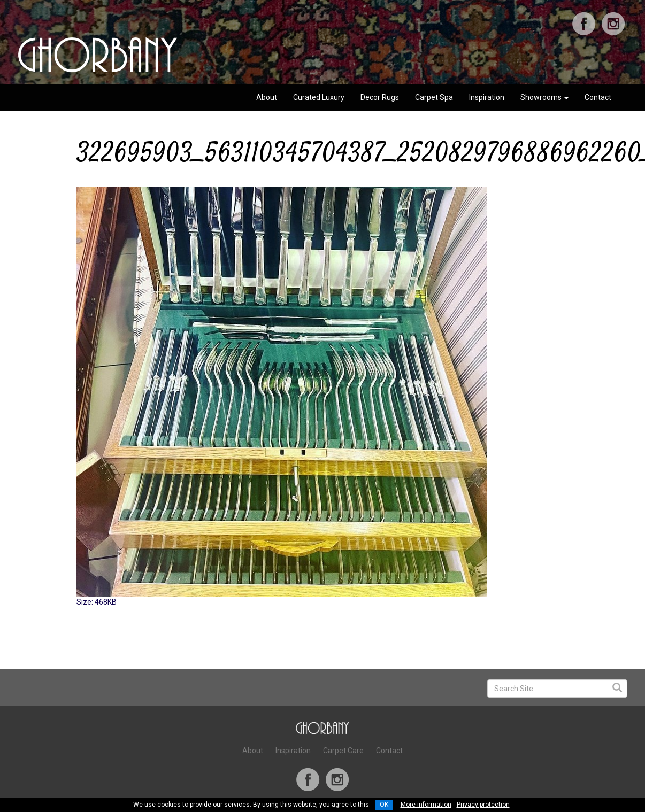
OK (384, 805)
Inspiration (487, 97)
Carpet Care (343, 751)
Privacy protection (483, 805)
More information (426, 805)
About (267, 97)
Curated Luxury (319, 97)
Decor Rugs (380, 97)
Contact (598, 97)
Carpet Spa (434, 97)
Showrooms (544, 97)
